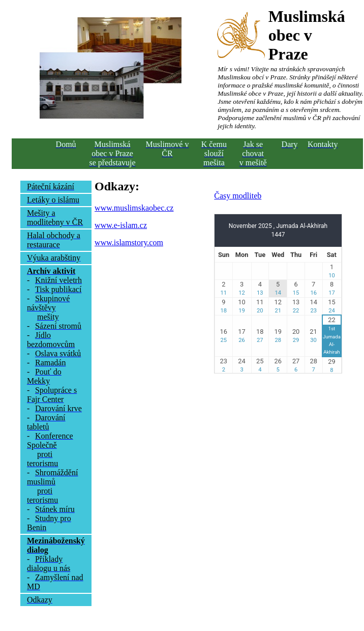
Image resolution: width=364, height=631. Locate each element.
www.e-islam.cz (121, 225)
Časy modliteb (238, 196)
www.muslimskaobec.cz (134, 208)
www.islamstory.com (129, 242)
